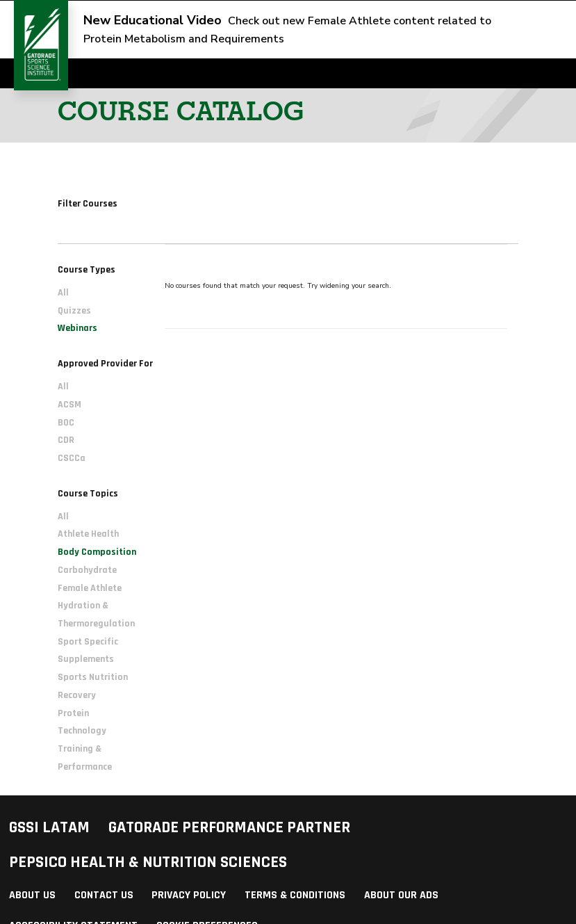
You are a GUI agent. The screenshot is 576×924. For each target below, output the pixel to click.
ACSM (69, 405)
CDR (66, 440)
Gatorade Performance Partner (229, 827)
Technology (82, 731)
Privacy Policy (189, 895)
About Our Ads (401, 895)
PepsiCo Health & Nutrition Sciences (148, 862)
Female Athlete (90, 588)
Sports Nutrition (93, 677)
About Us (32, 895)
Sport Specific (88, 642)
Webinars (77, 328)
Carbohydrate (87, 570)
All (63, 293)
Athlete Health (88, 534)
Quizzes (74, 311)
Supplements (86, 659)
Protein (73, 713)
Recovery (77, 695)
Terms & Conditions (295, 895)
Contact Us (104, 895)
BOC (66, 423)
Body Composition (97, 552)
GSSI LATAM (49, 827)
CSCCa (72, 458)
